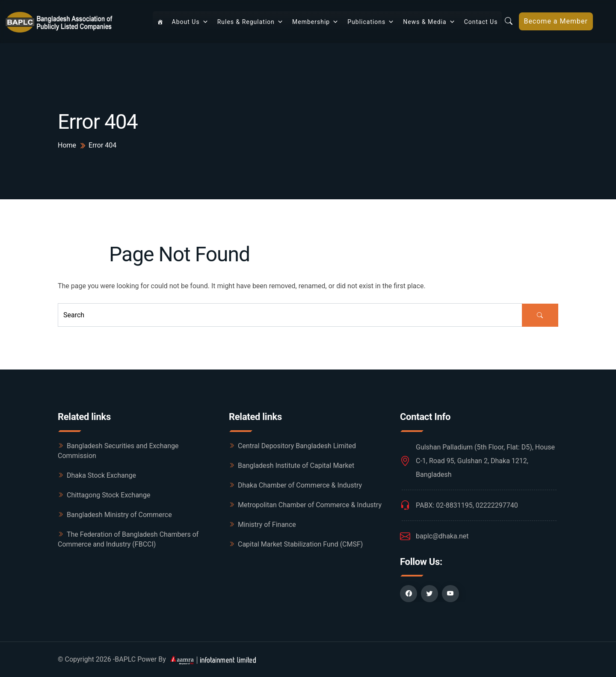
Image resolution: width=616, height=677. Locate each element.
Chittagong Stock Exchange (108, 495)
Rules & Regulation (250, 22)
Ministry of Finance (267, 525)
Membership (315, 22)
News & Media (429, 22)
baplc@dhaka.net (442, 536)
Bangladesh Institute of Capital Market (296, 466)
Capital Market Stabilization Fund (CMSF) (300, 544)
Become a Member (555, 21)
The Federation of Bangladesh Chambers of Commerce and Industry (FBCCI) (128, 539)
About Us (190, 22)
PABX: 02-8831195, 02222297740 (467, 505)
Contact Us (481, 22)
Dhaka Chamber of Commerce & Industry (300, 485)
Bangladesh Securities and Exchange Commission (118, 451)
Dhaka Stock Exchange (101, 475)
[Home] (160, 22)
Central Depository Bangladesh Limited (297, 446)
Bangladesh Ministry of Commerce (119, 515)
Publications (371, 22)
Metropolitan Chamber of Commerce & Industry (310, 505)
